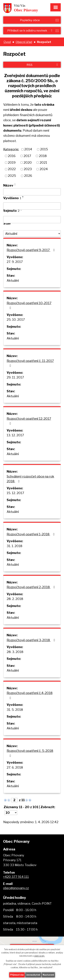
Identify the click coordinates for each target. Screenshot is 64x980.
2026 (28, 176)
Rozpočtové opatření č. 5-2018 (30, 753)
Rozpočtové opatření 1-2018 (31, 534)
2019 (12, 162)
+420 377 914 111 (16, 877)
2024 (44, 169)
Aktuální (13, 281)
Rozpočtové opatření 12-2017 (29, 421)
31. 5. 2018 (15, 710)
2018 (43, 156)
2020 (28, 162)
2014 (28, 149)
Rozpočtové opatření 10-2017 (29, 305)
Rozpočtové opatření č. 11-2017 (30, 363)
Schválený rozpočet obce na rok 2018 (30, 479)
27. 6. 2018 (15, 767)
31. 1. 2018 (15, 546)
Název (8, 185)
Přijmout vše (17, 975)
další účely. (39, 956)
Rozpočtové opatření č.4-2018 (30, 695)
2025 (12, 176)
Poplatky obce (30, 20)
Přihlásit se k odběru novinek (30, 30)
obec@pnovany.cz (16, 888)
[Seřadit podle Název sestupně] (15, 185)
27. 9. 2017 (15, 262)
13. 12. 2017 (15, 435)
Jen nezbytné (33, 975)
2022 (12, 169)
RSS (43, 65)
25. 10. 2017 (16, 320)
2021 (43, 162)
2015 (44, 149)
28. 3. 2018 (15, 652)
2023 (28, 169)
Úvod (7, 42)
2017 (27, 156)
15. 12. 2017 (15, 493)
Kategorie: (11, 149)
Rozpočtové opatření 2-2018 (31, 587)
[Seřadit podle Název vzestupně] (15, 184)
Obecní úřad (24, 42)
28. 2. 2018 (15, 599)
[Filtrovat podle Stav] (32, 234)
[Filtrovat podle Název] (32, 192)
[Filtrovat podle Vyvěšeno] (32, 206)
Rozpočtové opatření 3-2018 (31, 640)
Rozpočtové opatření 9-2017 (31, 250)
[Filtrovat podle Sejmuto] (32, 220)
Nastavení (48, 975)
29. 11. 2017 (15, 377)
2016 (12, 156)
